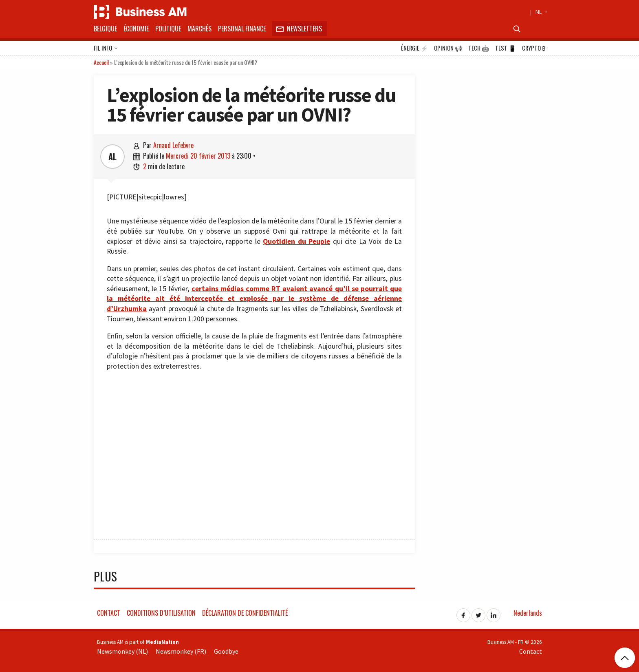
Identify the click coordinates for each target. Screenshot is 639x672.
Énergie (414, 48)
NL (540, 12)
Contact (109, 613)
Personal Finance (242, 29)
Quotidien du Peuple (296, 241)
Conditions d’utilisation (161, 613)
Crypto (534, 48)
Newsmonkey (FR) (181, 651)
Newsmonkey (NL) (122, 651)
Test (506, 48)
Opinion (448, 48)
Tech (479, 48)
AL (112, 157)
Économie (136, 29)
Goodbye (226, 651)
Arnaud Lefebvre (173, 145)
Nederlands (528, 613)
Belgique (105, 29)
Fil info (106, 49)
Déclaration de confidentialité (245, 613)
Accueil (101, 62)
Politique (168, 29)
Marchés (199, 29)
